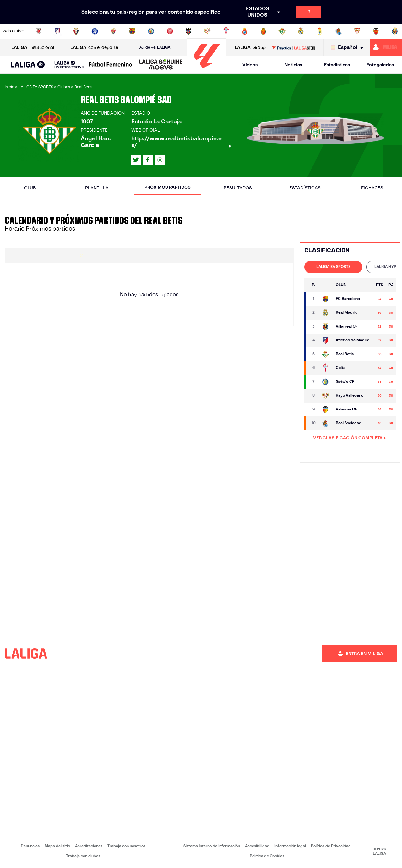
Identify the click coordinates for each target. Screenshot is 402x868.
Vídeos (250, 65)
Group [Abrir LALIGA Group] (250, 48)
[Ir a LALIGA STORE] (293, 47)
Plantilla (97, 188)
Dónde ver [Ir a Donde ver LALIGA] (154, 47)
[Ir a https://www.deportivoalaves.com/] (95, 31)
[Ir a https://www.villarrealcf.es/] (395, 31)
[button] (28, 65)
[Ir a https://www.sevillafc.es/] (357, 31)
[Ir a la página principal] (207, 71)
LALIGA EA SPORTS (333, 266)
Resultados (238, 188)
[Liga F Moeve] (110, 65)
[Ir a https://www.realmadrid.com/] (301, 31)
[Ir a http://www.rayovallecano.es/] (207, 31)
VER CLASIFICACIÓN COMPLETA (350, 438)
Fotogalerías (380, 65)
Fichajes (372, 188)
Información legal (290, 846)
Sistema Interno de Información (212, 846)
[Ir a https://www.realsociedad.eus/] (339, 31)
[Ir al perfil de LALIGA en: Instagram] (160, 160)
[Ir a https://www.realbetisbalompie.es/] (282, 31)
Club (30, 188)
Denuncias (30, 846)
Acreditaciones (89, 846)
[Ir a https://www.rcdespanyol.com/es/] (245, 31)
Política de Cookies (267, 856)
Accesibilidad (257, 846)
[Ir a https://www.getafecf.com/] (151, 31)
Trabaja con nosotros (126, 846)
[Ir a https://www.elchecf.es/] (113, 31)
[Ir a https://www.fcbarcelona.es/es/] (132, 31)
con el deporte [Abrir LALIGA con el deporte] (94, 48)
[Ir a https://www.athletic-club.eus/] (39, 31)
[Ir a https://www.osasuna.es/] (76, 31)
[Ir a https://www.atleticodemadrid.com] (57, 31)
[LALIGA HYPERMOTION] (69, 65)
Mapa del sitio (57, 846)
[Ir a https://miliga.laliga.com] (386, 47)
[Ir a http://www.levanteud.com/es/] (188, 31)
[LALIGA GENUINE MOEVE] (161, 65)
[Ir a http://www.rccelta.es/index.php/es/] (226, 31)
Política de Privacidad (331, 846)
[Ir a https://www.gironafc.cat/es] (170, 31)
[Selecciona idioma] (348, 48)
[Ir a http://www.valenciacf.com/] (376, 31)
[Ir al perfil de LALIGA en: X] (136, 160)
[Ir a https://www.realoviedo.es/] (320, 31)
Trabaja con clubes (83, 856)
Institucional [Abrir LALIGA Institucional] (33, 48)
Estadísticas (337, 65)
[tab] (333, 267)
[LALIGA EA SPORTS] (28, 65)
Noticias (293, 65)
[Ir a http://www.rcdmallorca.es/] (263, 31)
